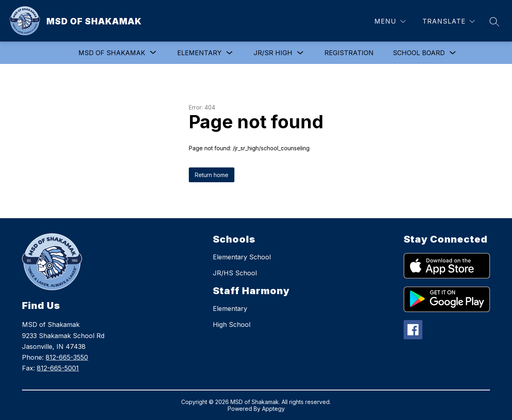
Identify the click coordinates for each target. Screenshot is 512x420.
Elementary (199, 53)
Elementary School (242, 257)
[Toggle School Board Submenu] (453, 53)
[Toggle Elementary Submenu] (230, 53)
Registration (349, 53)
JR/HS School (235, 273)
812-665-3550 (67, 357)
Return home (212, 175)
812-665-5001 (58, 368)
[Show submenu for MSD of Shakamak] (112, 53)
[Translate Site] (449, 21)
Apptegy (273, 409)
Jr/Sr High (273, 53)
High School (232, 324)
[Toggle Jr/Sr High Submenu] (300, 53)
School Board (419, 53)
